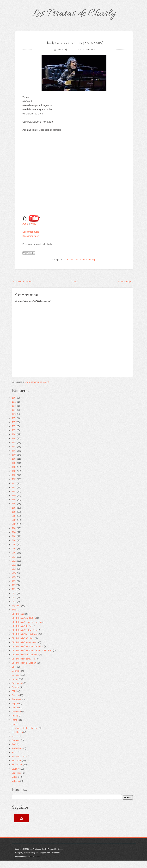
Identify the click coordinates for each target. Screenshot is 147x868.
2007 (14, 552)
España (15, 711)
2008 (14, 556)
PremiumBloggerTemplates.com (28, 864)
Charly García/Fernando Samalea (27, 629)
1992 (14, 491)
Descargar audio (31, 239)
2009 (14, 560)
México (15, 744)
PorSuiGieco (17, 756)
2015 (14, 584)
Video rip (92, 267)
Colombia (16, 678)
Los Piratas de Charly (74, 14)
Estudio (15, 715)
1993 (14, 495)
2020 (14, 605)
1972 (14, 409)
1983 (14, 454)
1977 (14, 429)
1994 (14, 499)
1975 (14, 421)
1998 (14, 515)
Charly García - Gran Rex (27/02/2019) (74, 46)
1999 (14, 519)
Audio (25, 231)
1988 (14, 474)
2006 (14, 548)
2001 (14, 527)
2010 (14, 564)
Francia (15, 727)
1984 (14, 458)
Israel (15, 731)
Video (33, 231)
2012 (14, 572)
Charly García (75, 267)
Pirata (61, 57)
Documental (17, 690)
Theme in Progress (31, 860)
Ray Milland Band (20, 764)
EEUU (14, 699)
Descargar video (31, 243)
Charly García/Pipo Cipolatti (24, 670)
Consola (16, 682)
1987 (14, 470)
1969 (14, 405)
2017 (14, 593)
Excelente (16, 719)
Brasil (15, 617)
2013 (14, 576)
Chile (14, 674)
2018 (14, 597)
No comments (89, 57)
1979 (14, 438)
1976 (14, 425)
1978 (14, 434)
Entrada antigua (125, 289)
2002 (14, 531)
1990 (14, 483)
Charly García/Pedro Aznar (24, 666)
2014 (14, 580)
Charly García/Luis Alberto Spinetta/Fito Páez (32, 658)
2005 (14, 544)
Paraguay (16, 748)
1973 (14, 413)
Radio (15, 760)
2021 (14, 609)
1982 (14, 450)
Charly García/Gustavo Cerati (25, 637)
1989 (14, 479)
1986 (14, 466)
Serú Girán (17, 768)
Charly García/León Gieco (23, 646)
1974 (14, 417)
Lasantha (58, 860)
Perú (14, 752)
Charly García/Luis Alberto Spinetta (28, 654)
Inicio (75, 289)
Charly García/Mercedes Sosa (25, 662)
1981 (14, 446)
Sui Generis (17, 772)
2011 (14, 568)
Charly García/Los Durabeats (25, 650)
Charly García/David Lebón (24, 625)
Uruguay (16, 776)
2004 (14, 540)
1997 (14, 511)
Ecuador (16, 695)
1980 (14, 442)
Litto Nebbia (17, 739)
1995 (14, 503)
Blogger (61, 857)
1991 (14, 487)
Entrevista (17, 707)
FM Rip (15, 723)
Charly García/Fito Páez (22, 633)
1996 (14, 507)
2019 (66, 267)
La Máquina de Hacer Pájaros (25, 735)
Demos (15, 686)
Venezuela (17, 780)
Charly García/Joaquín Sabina (25, 642)
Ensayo (15, 703)
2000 (14, 523)
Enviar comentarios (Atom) (37, 389)
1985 (14, 462)
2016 (14, 589)
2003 (14, 535)
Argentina (16, 613)
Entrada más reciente (22, 289)
